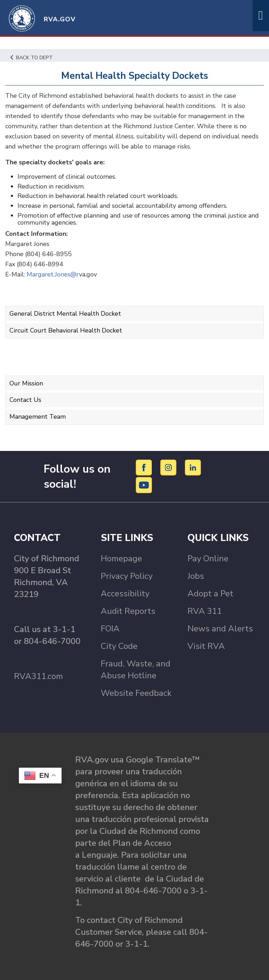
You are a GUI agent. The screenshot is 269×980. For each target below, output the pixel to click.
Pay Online (208, 558)
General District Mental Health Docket (65, 314)
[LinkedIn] (193, 467)
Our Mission (26, 383)
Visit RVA (206, 646)
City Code (119, 646)
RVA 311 (205, 611)
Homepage (121, 558)
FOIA (110, 629)
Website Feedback (136, 693)
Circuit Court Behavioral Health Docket (66, 330)
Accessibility (125, 594)
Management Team (38, 417)
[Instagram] (169, 467)
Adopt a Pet (210, 594)
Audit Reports (128, 611)
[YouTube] (144, 485)
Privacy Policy (127, 576)
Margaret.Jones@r (53, 274)
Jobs (196, 576)
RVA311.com (38, 676)
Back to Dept (32, 57)
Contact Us (25, 400)
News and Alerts (220, 629)
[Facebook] (145, 467)
